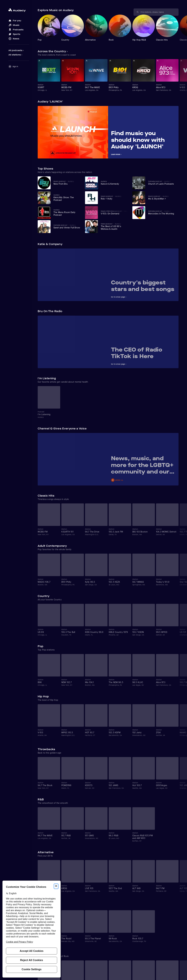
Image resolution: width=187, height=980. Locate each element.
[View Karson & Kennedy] (115, 183)
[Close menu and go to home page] (19, 10)
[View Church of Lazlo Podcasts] (162, 183)
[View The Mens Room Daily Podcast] (67, 212)
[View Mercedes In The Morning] (162, 212)
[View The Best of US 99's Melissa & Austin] (115, 226)
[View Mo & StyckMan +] (162, 198)
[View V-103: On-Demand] (115, 212)
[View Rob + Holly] (115, 198)
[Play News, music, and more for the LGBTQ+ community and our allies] (143, 480)
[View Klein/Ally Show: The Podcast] (67, 198)
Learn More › (116, 154)
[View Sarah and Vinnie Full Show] (67, 226)
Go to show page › (119, 297)
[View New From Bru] (67, 183)
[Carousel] (108, 28)
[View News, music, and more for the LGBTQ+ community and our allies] (143, 466)
